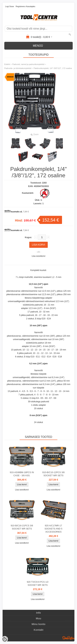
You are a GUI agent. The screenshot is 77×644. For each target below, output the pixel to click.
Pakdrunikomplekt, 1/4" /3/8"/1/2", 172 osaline (53, 68)
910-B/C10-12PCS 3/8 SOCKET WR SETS (53, 474)
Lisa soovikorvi (38, 256)
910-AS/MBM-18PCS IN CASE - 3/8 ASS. (22, 474)
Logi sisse (10, 6)
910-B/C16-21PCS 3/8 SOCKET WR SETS (22, 527)
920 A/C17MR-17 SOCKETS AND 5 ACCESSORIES (53, 529)
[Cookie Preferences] (5, 639)
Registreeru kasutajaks (25, 6)
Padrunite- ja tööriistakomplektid (18, 68)
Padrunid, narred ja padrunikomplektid (28, 64)
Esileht (7, 64)
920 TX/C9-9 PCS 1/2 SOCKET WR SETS (38, 583)
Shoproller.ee (68, 638)
